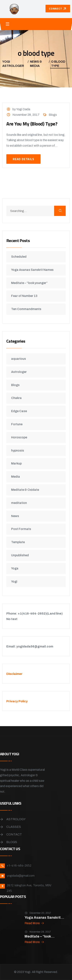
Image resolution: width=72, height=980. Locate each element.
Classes (14, 827)
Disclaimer (14, 674)
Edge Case (19, 411)
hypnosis (18, 450)
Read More (35, 923)
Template (18, 542)
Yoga (15, 568)
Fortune (17, 424)
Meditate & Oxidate (25, 490)
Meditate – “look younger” (29, 283)
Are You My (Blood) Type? (32, 124)
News (15, 516)
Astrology (16, 819)
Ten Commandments (26, 309)
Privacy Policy (17, 701)
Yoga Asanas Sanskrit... (44, 918)
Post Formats (21, 529)
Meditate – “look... (40, 936)
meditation (19, 503)
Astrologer (19, 372)
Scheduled (19, 257)
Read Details (23, 159)
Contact (14, 834)
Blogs (53, 115)
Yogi (14, 582)
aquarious (19, 359)
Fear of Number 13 (24, 296)
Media (16, 477)
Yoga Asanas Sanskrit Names (32, 270)
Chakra (16, 398)
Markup (16, 463)
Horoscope (19, 437)
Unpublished (20, 555)
